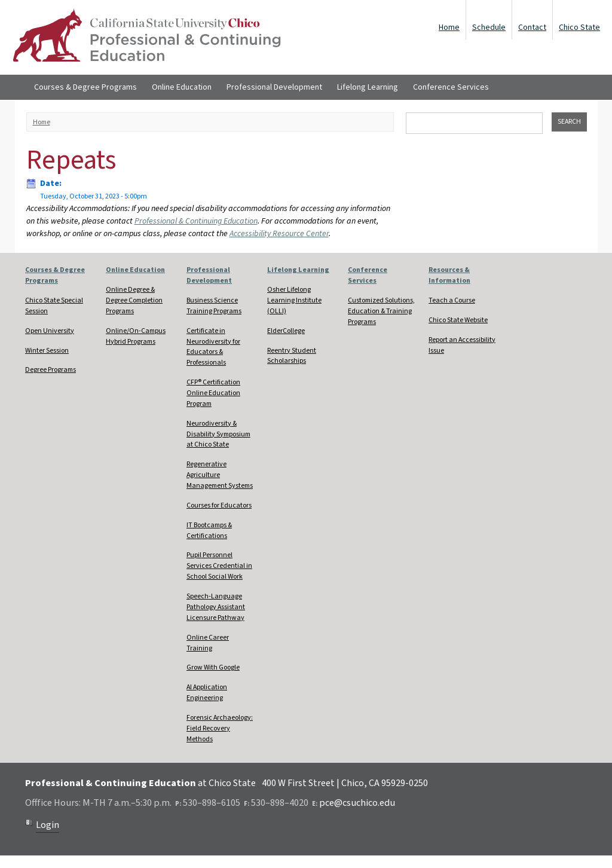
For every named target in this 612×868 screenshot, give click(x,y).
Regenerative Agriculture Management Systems (220, 475)
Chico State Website (458, 320)
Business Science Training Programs (214, 306)
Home (449, 27)
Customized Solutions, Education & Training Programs (381, 311)
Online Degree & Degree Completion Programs (134, 300)
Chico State (579, 27)
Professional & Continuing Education (196, 221)
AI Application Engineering (207, 693)
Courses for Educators (219, 505)
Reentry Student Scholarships (292, 356)
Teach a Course (452, 300)
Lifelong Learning (368, 87)
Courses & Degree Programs (85, 87)
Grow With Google (213, 667)
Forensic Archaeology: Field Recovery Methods (220, 728)
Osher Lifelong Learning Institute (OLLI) (294, 300)
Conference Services (451, 87)
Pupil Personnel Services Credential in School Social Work (219, 566)
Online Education (182, 87)
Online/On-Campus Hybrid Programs (136, 336)
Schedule (489, 27)
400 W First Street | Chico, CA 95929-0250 (345, 783)
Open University (50, 331)
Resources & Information (449, 275)
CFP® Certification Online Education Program (213, 393)
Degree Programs (51, 370)
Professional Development (274, 87)
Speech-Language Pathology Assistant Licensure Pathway (216, 607)
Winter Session (47, 351)
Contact (532, 27)
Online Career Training (208, 643)
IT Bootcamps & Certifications (209, 531)
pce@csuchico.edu (357, 803)
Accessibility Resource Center (279, 234)
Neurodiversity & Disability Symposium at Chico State (218, 434)
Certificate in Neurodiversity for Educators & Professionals (213, 347)
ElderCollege (286, 331)
